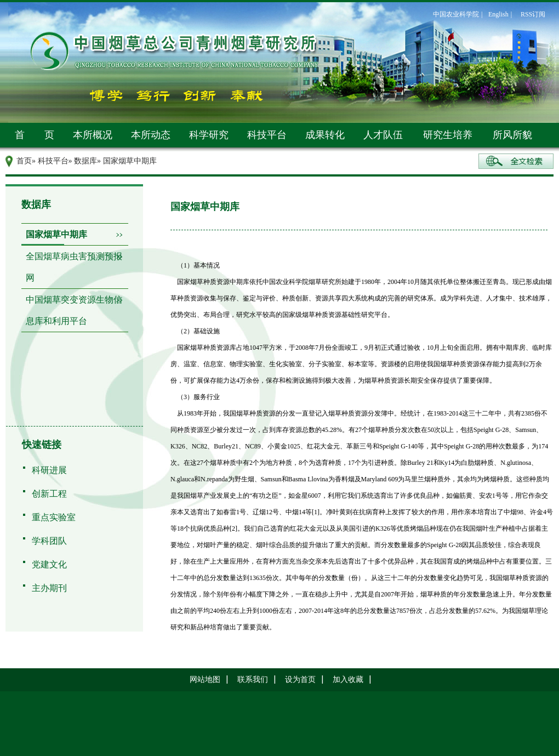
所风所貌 (512, 135)
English (498, 14)
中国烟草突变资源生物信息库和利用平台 (74, 310)
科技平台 (267, 135)
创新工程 (49, 494)
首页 (24, 161)
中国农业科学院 (456, 14)
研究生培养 (448, 135)
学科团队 (49, 541)
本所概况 (93, 135)
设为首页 (300, 680)
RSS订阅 (533, 14)
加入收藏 (348, 680)
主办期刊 (49, 588)
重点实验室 (54, 517)
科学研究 (209, 135)
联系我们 (253, 680)
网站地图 (205, 680)
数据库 (85, 161)
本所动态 (151, 135)
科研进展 (49, 470)
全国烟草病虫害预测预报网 (74, 267)
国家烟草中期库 (56, 234)
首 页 (35, 135)
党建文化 (49, 564)
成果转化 (325, 135)
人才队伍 (383, 135)
